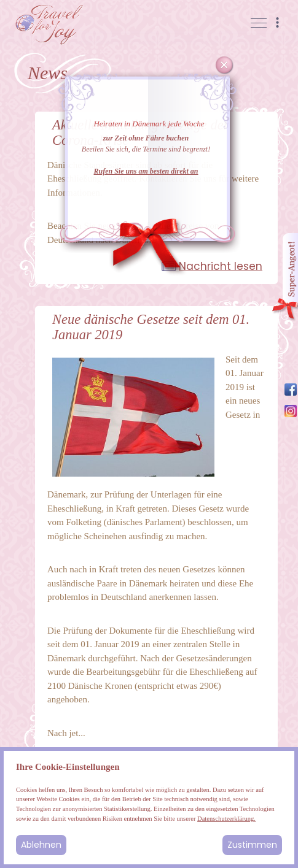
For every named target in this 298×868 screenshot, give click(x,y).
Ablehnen (41, 845)
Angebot (284, 278)
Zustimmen (252, 845)
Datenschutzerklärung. (226, 819)
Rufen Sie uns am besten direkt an (146, 171)
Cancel (225, 66)
